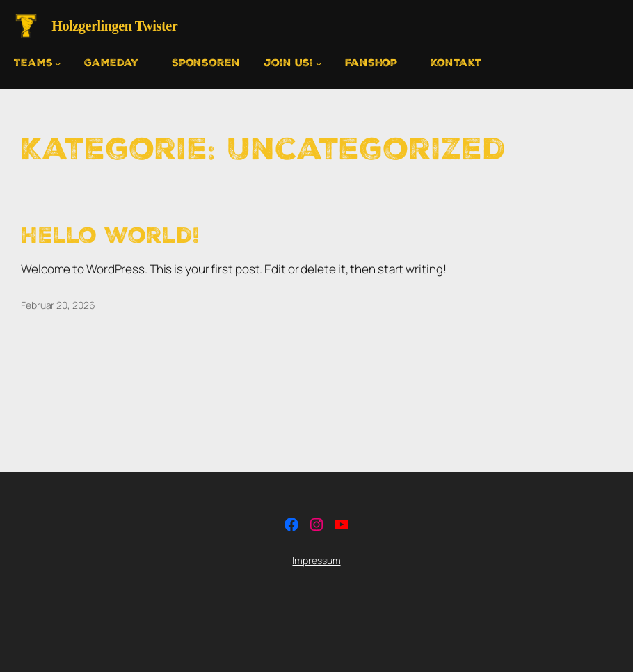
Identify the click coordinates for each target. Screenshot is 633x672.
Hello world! (110, 236)
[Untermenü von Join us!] (293, 63)
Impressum (316, 560)
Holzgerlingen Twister (114, 26)
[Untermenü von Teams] (37, 63)
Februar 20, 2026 (58, 305)
